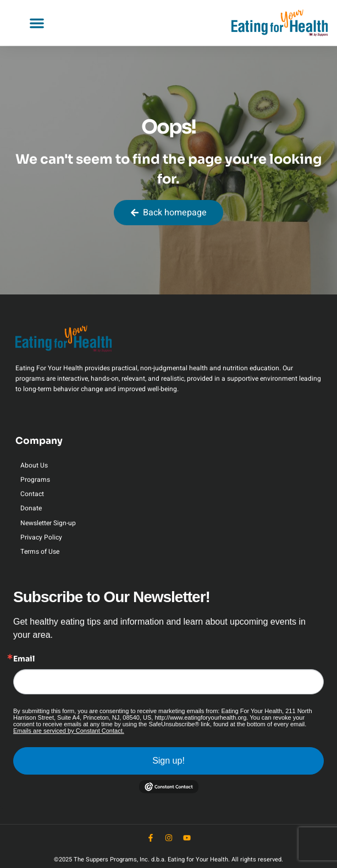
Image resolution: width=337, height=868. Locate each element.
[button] (37, 23)
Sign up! (168, 761)
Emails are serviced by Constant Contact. (69, 731)
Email (24, 659)
